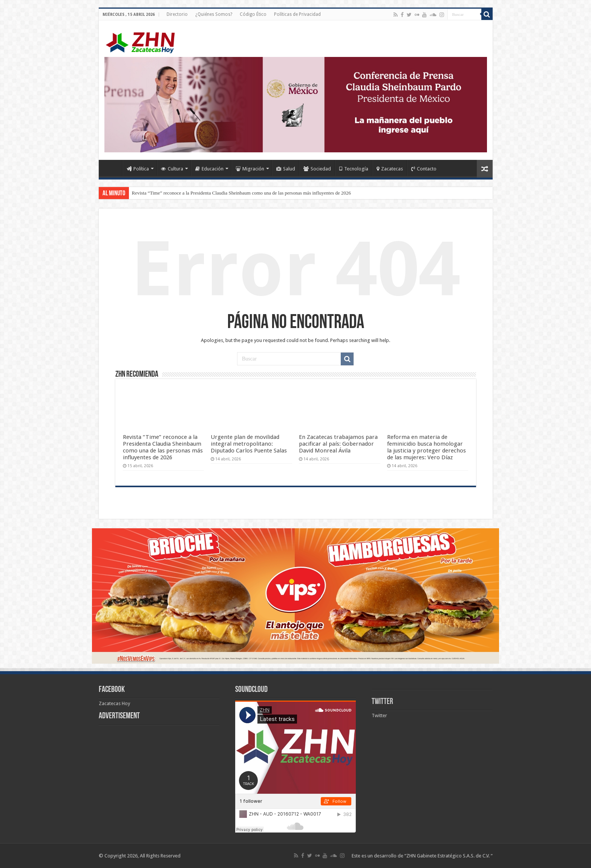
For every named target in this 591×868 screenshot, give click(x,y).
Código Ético (253, 14)
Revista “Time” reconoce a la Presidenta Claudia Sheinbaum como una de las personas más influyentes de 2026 (241, 193)
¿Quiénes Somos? (214, 14)
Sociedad (317, 169)
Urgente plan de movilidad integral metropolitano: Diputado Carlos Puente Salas (249, 444)
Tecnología (354, 169)
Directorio (177, 14)
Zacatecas (390, 169)
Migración (250, 169)
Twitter (382, 702)
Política (138, 169)
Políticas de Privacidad (297, 14)
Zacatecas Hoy (114, 703)
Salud (286, 169)
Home (112, 168)
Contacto (424, 169)
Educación (209, 169)
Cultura (172, 169)
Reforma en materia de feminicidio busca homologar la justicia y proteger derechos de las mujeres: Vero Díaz (426, 447)
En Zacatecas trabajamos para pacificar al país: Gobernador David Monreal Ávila (338, 444)
